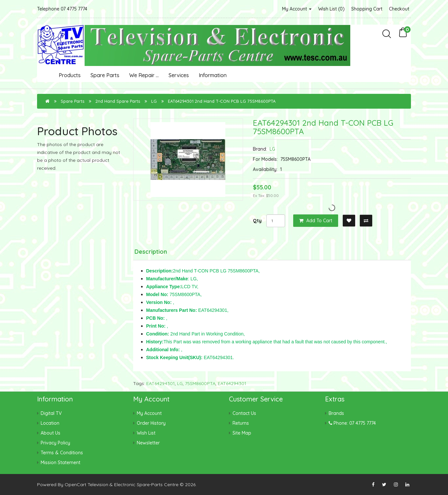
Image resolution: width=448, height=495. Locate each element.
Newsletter (148, 443)
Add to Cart (316, 221)
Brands (336, 413)
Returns (241, 423)
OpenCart (75, 484)
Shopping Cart (367, 9)
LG (154, 101)
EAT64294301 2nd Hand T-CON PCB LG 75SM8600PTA (222, 101)
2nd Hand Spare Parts (118, 101)
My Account (297, 9)
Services (179, 75)
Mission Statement (61, 463)
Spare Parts (105, 75)
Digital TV (51, 413)
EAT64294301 (161, 383)
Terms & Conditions (62, 453)
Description (151, 252)
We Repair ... (144, 75)
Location (50, 423)
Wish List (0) (331, 9)
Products (70, 75)
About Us (51, 433)
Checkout (399, 9)
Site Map (242, 433)
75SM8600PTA (200, 383)
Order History (151, 423)
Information (213, 75)
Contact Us (244, 413)
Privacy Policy (55, 443)
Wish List (146, 433)
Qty (257, 221)
